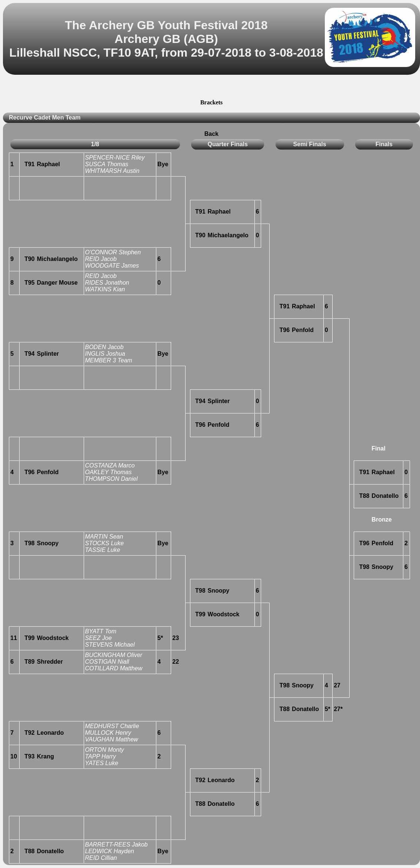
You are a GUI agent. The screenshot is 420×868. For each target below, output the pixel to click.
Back (211, 134)
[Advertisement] (211, 88)
